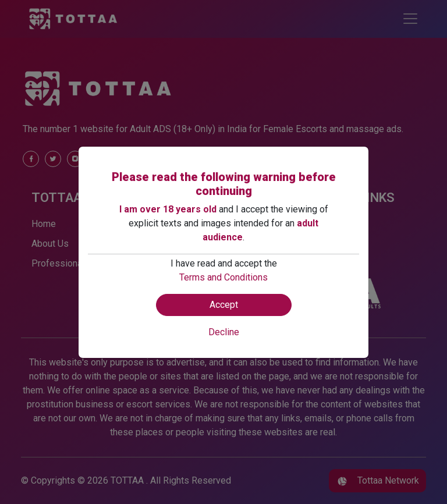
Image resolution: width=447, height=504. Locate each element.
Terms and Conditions (223, 277)
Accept (224, 305)
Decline (224, 332)
